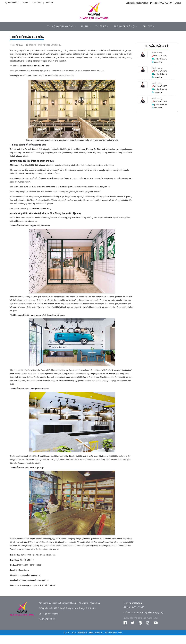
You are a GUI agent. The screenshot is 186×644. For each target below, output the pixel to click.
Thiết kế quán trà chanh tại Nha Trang (35, 209)
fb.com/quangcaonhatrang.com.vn (34, 580)
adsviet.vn (158, 62)
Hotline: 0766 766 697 (162, 3)
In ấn (85, 26)
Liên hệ (49, 3)
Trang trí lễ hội (125, 26)
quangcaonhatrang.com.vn (63, 57)
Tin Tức (148, 26)
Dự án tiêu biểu (11, 3)
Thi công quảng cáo (61, 26)
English (178, 3)
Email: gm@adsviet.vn (138, 3)
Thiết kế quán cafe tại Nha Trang (36, 66)
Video (25, 3)
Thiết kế (101, 26)
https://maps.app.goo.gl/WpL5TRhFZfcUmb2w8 (35, 585)
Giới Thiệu (37, 3)
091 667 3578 (161, 56)
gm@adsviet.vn (160, 59)
